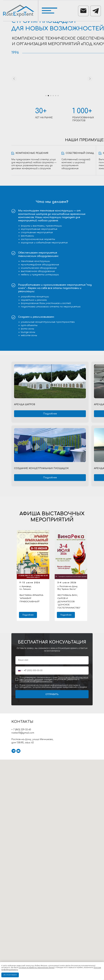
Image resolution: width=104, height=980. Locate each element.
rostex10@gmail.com (23, 733)
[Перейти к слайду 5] (56, 96)
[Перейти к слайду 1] (46, 96)
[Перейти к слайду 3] (51, 96)
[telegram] (14, 751)
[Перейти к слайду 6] (58, 96)
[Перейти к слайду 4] (53, 96)
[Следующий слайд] (90, 79)
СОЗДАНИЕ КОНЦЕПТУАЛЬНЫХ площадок (41, 468)
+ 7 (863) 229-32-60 (21, 730)
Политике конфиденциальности (36, 681)
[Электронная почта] (18, 751)
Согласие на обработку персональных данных (37, 968)
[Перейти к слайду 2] (48, 96)
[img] (50, 381)
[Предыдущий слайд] (14, 79)
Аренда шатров (25, 404)
